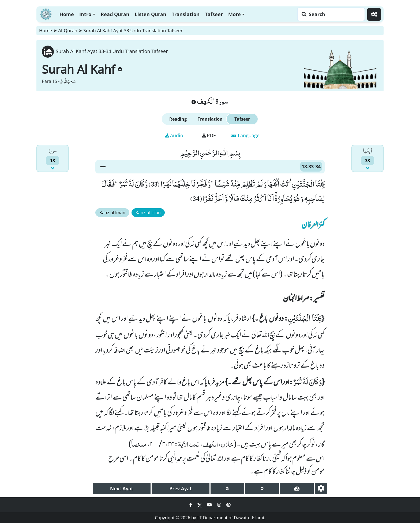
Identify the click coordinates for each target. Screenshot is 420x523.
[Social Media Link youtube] (210, 505)
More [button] (235, 14)
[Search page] (330, 14)
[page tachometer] (297, 489)
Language (245, 135)
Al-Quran (68, 30)
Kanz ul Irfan (148, 213)
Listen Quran (151, 14)
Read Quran (115, 14)
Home (67, 14)
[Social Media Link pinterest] (228, 505)
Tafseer (214, 14)
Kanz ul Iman (112, 213)
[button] (103, 167)
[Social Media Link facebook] (191, 505)
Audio (174, 135)
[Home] (46, 14)
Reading (178, 119)
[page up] (227, 489)
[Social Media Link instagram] (220, 505)
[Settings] (374, 14)
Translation (186, 14)
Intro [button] (85, 14)
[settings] (321, 489)
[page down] (262, 489)
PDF (209, 135)
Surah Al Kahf (82, 69)
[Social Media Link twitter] (200, 505)
